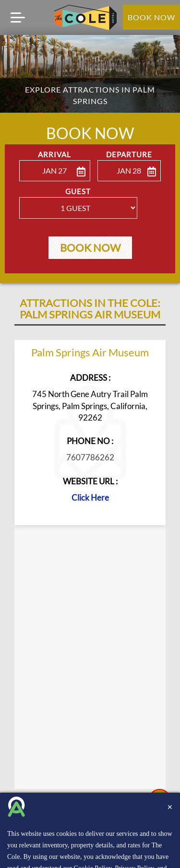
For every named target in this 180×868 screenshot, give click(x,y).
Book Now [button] (90, 249)
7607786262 (90, 459)
